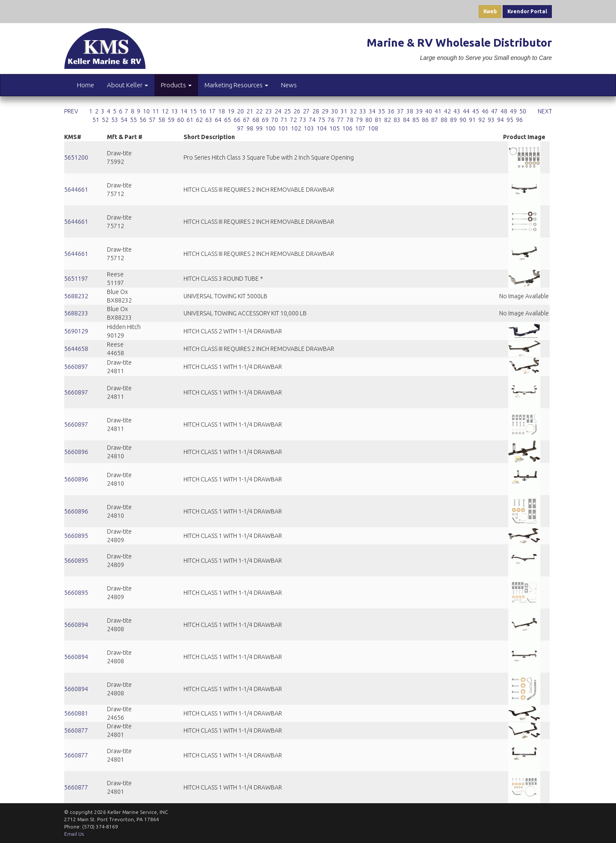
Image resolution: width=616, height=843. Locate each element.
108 (373, 128)
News (289, 85)
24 (278, 111)
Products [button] (176, 85)
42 (447, 111)
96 (519, 120)
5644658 (76, 349)
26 (297, 111)
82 (388, 120)
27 (306, 111)
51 (96, 120)
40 (429, 111)
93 (491, 120)
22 (259, 111)
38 (410, 111)
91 (472, 120)
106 (347, 128)
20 (240, 111)
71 (284, 120)
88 (444, 120)
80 (369, 120)
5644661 (76, 190)
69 (265, 120)
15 (193, 111)
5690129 (76, 331)
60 (181, 120)
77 (341, 120)
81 (378, 120)
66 (237, 120)
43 (457, 111)
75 (322, 120)
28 (316, 111)
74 (312, 120)
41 (438, 111)
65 (228, 120)
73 (303, 120)
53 (115, 120)
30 (335, 111)
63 (209, 120)
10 (146, 111)
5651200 (76, 157)
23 (269, 111)
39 (419, 111)
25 (287, 111)
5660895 (76, 536)
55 (133, 120)
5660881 (76, 713)
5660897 (76, 367)
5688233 (76, 313)
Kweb (490, 11)
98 (250, 128)
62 (199, 120)
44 (466, 111)
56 (143, 120)
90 (463, 120)
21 (250, 111)
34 (372, 111)
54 (124, 120)
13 (175, 111)
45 (476, 111)
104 (322, 128)
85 (416, 120)
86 (425, 120)
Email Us (74, 834)
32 (353, 111)
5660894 (76, 625)
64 (218, 120)
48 (504, 111)
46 (485, 111)
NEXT (545, 111)
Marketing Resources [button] (236, 85)
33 (363, 111)
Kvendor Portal (527, 11)
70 (275, 120)
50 (523, 111)
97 (240, 128)
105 (335, 128)
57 (152, 120)
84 (406, 120)
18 (222, 111)
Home (86, 85)
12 (165, 111)
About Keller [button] (127, 85)
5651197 (76, 279)
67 (246, 120)
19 (231, 111)
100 (270, 128)
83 (397, 120)
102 (296, 128)
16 (203, 111)
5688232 (76, 296)
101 (283, 128)
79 (359, 120)
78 (350, 120)
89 (453, 120)
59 (171, 120)
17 (212, 111)
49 (513, 111)
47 (495, 111)
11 (156, 111)
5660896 (76, 452)
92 (482, 120)
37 (400, 111)
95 (510, 120)
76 (331, 120)
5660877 (76, 730)
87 (435, 120)
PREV (71, 111)
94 (500, 120)
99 (259, 128)
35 (382, 111)
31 (344, 111)
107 (360, 128)
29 (325, 111)
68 (256, 120)
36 (391, 111)
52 (105, 120)
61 (190, 120)
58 (162, 120)
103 (309, 128)
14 (184, 111)
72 (293, 120)
